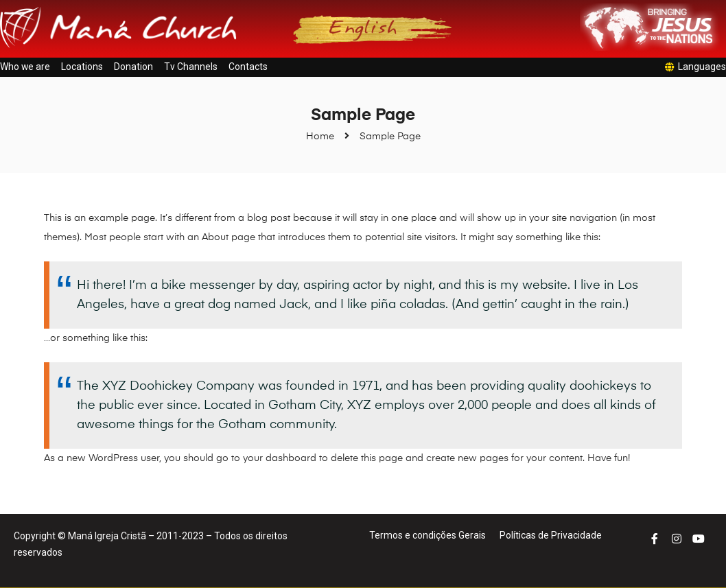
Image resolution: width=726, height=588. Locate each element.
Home (320, 137)
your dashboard (280, 458)
